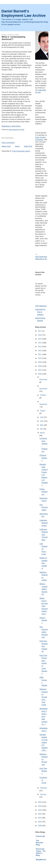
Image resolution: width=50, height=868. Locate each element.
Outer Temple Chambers (40, 138)
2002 (40, 814)
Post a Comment (8, 143)
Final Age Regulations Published (44, 646)
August (43, 411)
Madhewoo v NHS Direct (11, 126)
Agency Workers (43, 620)
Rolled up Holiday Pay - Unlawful (43, 563)
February (43, 788)
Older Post (28, 146)
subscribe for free (41, 91)
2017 (40, 331)
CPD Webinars (41, 306)
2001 (40, 818)
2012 (40, 351)
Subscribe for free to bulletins (40, 312)
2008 (40, 366)
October (43, 395)
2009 (40, 362)
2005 (40, 802)
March (42, 433)
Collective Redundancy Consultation (44, 535)
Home (17, 146)
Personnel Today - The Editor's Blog (41, 852)
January (43, 794)
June (42, 421)
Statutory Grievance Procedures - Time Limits (44, 697)
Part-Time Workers (43, 771)
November (43, 389)
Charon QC (40, 836)
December (43, 379)
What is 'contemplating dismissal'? (44, 589)
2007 (40, 370)
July (42, 417)
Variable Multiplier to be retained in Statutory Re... (44, 742)
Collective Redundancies (44, 523)
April (42, 429)
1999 (40, 826)
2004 (40, 806)
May (42, 425)
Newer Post (6, 146)
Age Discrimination (44, 507)
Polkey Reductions (44, 492)
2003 (40, 810)
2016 (40, 335)
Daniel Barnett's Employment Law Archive (24, 13)
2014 (40, 343)
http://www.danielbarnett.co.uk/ (41, 258)
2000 (40, 822)
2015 (40, 339)
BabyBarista (41, 860)
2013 (40, 347)
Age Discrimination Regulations (44, 632)
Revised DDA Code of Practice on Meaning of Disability (44, 475)
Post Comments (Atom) (21, 151)
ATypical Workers (43, 458)
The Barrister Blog (39, 843)
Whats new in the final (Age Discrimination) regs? (44, 606)
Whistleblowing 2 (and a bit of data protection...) (44, 716)
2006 (40, 374)
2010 (40, 358)
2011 (40, 354)
